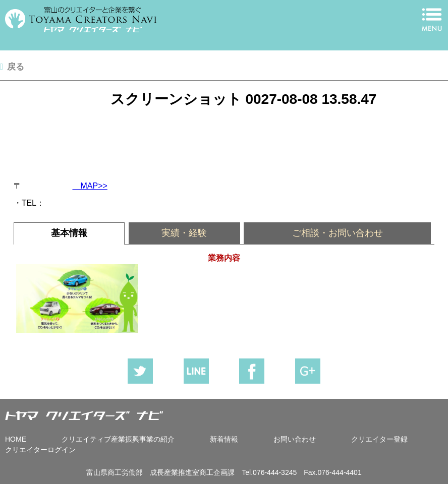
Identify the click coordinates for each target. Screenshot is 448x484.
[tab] (69, 233)
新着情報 (224, 439)
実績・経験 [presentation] (184, 233)
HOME (16, 439)
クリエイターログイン (40, 450)
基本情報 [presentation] (69, 233)
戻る (16, 67)
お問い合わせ (295, 439)
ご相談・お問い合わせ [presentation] (338, 233)
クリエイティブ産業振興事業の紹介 (118, 439)
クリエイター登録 (379, 439)
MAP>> (90, 186)
